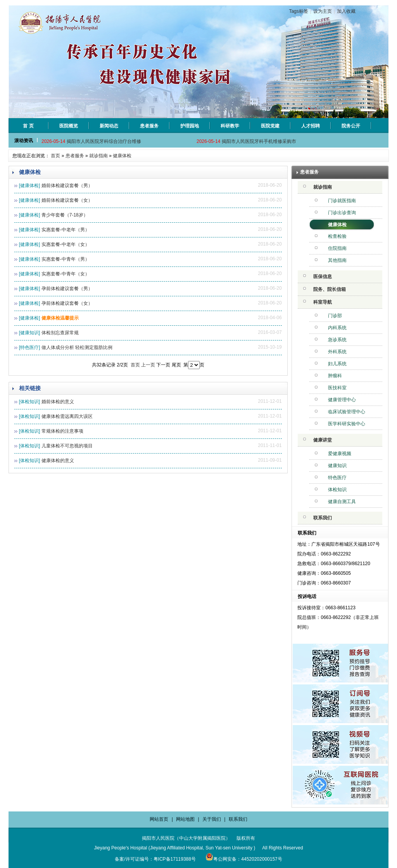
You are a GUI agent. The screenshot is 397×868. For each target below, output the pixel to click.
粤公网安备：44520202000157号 (244, 859)
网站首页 (159, 819)
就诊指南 (98, 156)
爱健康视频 (340, 454)
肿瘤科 (335, 376)
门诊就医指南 (342, 201)
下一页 (163, 365)
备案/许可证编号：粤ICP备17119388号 (155, 859)
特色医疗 (337, 478)
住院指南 (337, 248)
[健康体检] (30, 186)
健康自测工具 (342, 502)
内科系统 (337, 328)
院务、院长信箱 (330, 289)
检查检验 (337, 236)
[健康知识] (30, 333)
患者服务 (75, 156)
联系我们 (323, 518)
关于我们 (212, 819)
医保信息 (323, 277)
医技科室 (337, 388)
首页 (55, 156)
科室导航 (323, 302)
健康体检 (122, 156)
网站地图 (185, 819)
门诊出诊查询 (342, 213)
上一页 (148, 365)
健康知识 (337, 466)
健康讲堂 (323, 440)
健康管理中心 (342, 400)
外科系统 (337, 352)
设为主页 (323, 11)
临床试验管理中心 (347, 412)
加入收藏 (346, 11)
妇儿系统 (337, 364)
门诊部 (335, 316)
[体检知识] (30, 402)
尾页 (176, 365)
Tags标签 (298, 11)
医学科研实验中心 (347, 424)
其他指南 (337, 260)
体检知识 (337, 490)
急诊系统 (337, 340)
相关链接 (30, 388)
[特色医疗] (30, 347)
